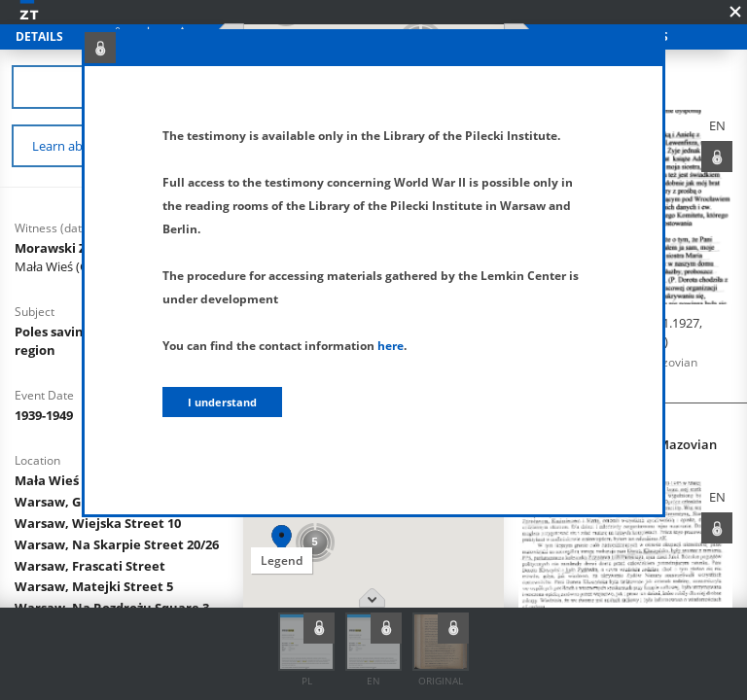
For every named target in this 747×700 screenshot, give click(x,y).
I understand (222, 402)
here (391, 346)
